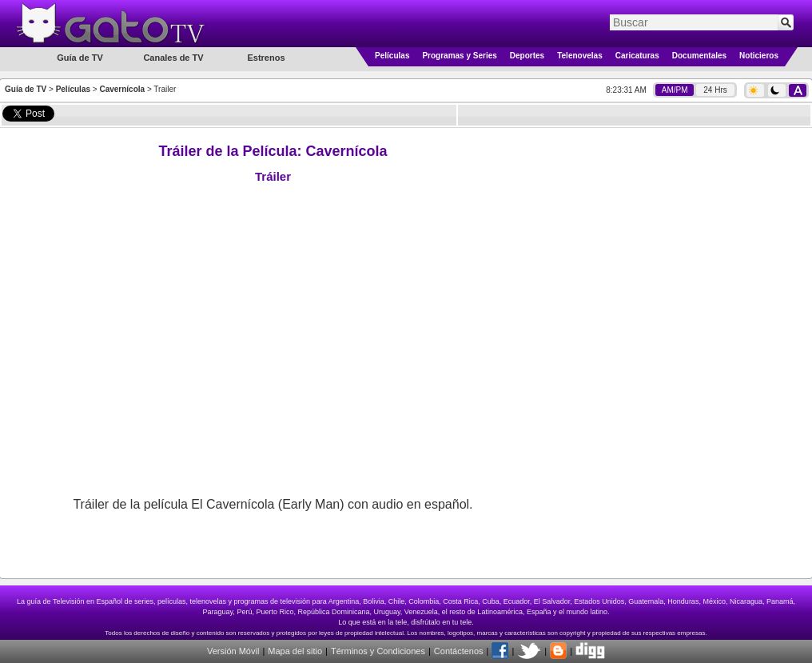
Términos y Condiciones (378, 651)
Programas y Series (459, 56)
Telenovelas (580, 56)
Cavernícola (122, 89)
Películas (392, 56)
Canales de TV (173, 58)
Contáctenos (459, 651)
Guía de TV (26, 89)
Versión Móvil (233, 651)
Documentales (699, 56)
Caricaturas (637, 56)
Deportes (527, 56)
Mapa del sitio (295, 651)
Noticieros (759, 56)
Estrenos (266, 58)
